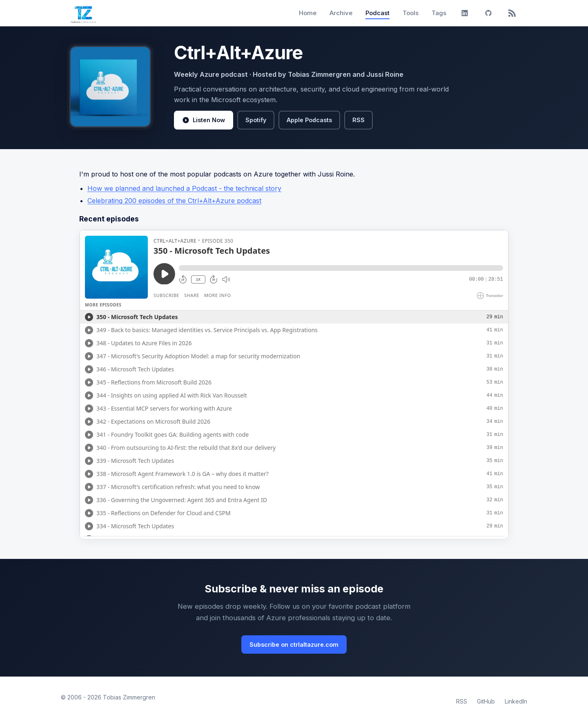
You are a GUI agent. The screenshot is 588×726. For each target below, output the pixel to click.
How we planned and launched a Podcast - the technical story (184, 188)
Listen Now (204, 120)
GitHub (486, 701)
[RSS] (512, 13)
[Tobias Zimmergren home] (83, 13)
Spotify (256, 120)
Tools (411, 13)
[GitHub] (488, 13)
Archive (341, 13)
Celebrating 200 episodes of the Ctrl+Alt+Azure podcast (174, 201)
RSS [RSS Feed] (462, 701)
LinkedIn (516, 701)
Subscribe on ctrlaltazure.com (294, 644)
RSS (359, 120)
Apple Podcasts (309, 120)
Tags (439, 13)
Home (308, 13)
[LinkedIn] (465, 13)
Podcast (378, 13)
